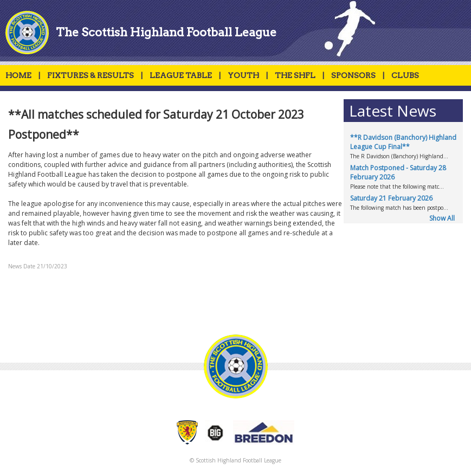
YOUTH (243, 75)
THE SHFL (295, 75)
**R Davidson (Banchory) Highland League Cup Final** (403, 142)
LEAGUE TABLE (181, 75)
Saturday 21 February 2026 (391, 198)
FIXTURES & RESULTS (91, 75)
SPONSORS (353, 75)
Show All (442, 218)
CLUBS (405, 75)
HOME (18, 75)
